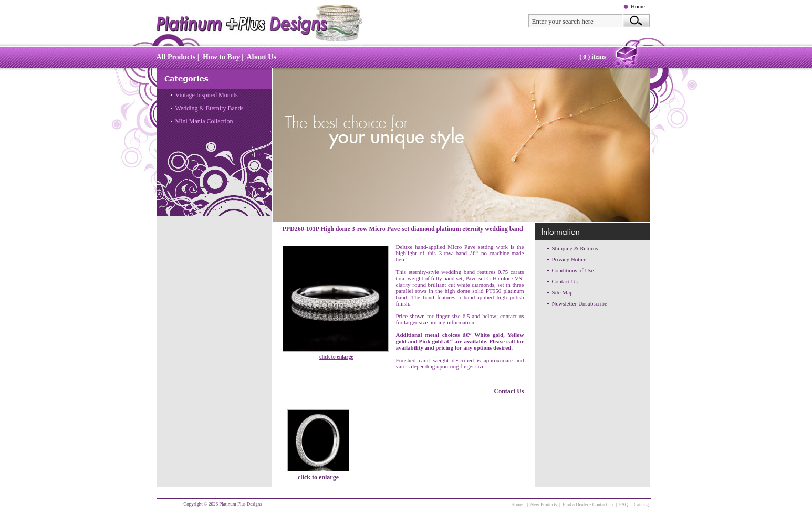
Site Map (563, 292)
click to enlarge (336, 357)
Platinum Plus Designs (241, 504)
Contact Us (509, 391)
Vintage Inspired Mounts (207, 95)
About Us (262, 57)
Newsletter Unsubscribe (580, 303)
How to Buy (221, 57)
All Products (176, 57)
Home (638, 6)
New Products (544, 504)
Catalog (641, 504)
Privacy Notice (569, 259)
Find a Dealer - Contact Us (588, 504)
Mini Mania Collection (204, 121)
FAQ (624, 504)
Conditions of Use (573, 270)
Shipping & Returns (575, 248)
